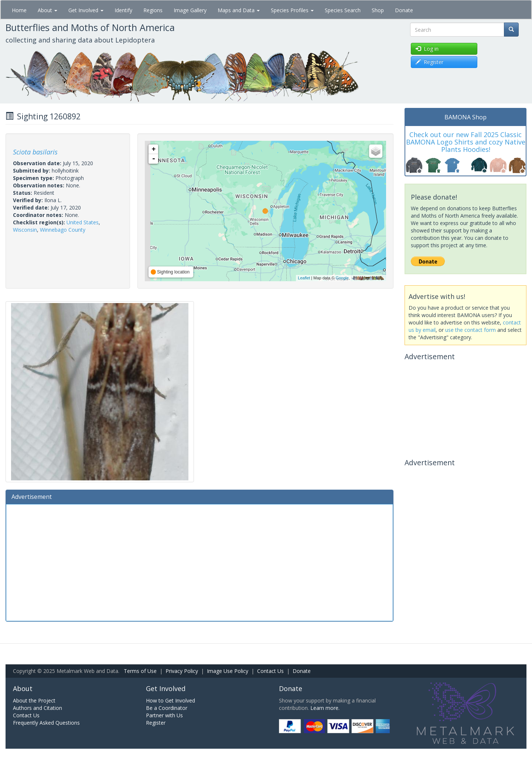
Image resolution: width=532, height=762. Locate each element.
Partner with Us (164, 715)
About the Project (34, 700)
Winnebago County (63, 230)
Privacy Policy (182, 671)
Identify (123, 10)
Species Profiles (292, 10)
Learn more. (325, 708)
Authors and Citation (37, 708)
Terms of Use (140, 671)
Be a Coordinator (167, 708)
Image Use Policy (228, 671)
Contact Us (270, 671)
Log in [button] (427, 49)
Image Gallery (190, 10)
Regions (153, 10)
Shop (378, 10)
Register (156, 723)
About (47, 10)
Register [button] (429, 62)
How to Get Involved (170, 700)
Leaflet (304, 278)
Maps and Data (239, 10)
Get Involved (86, 10)
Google (342, 278)
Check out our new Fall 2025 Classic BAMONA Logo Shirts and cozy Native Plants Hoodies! (466, 142)
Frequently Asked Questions (46, 723)
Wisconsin (25, 230)
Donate (404, 10)
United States (83, 222)
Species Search (343, 10)
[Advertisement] (199, 562)
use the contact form (470, 330)
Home (19, 10)
